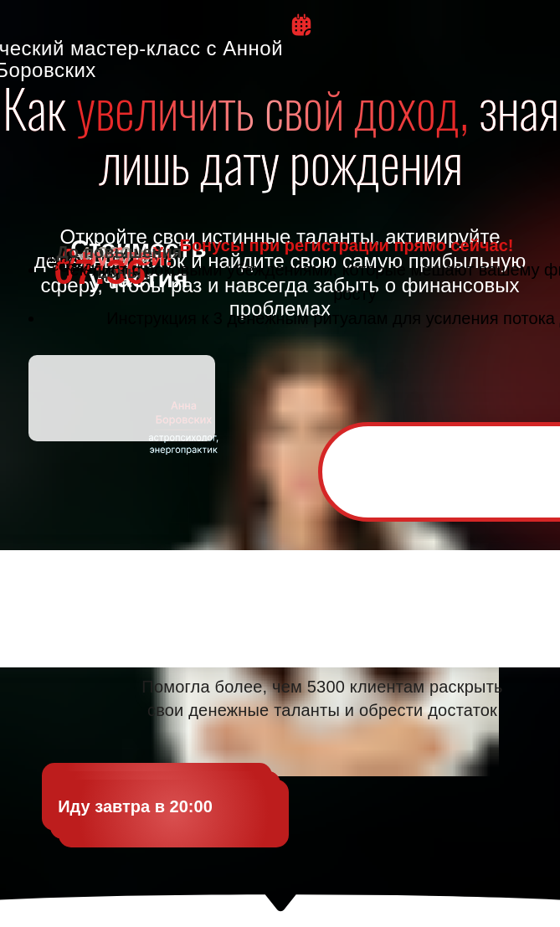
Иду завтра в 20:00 (135, 806)
